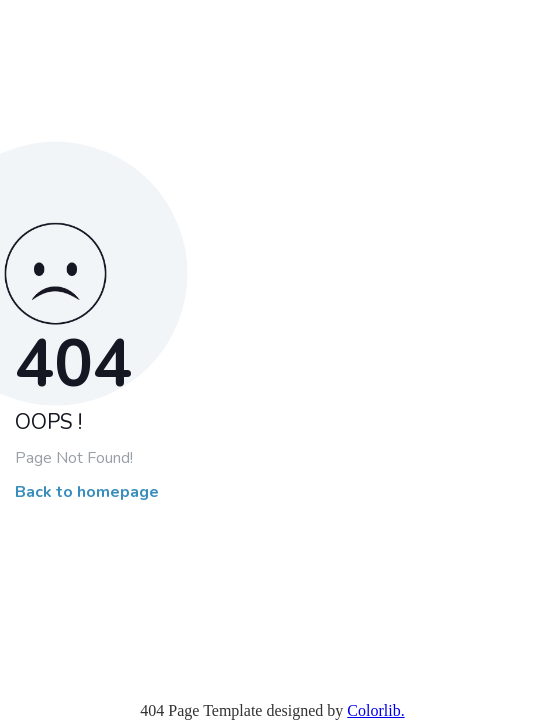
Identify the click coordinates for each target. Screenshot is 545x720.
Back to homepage (87, 493)
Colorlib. (375, 710)
